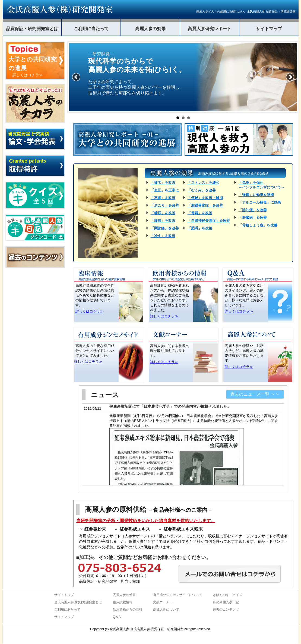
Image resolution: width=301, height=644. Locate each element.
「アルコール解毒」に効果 (260, 202)
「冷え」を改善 (163, 236)
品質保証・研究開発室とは (32, 29)
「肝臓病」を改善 (253, 218)
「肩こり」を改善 (165, 205)
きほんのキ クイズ (227, 595)
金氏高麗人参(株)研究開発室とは (78, 602)
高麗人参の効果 (150, 29)
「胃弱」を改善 (200, 213)
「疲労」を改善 (163, 183)
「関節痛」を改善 (165, 228)
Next (290, 77)
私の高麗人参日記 (226, 602)
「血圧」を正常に (165, 190)
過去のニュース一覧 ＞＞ (255, 394)
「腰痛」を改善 (163, 221)
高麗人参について (166, 610)
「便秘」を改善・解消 (205, 198)
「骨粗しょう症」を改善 (258, 225)
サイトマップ (269, 29)
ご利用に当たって (91, 29)
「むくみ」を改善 (202, 190)
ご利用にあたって (67, 610)
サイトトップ (64, 595)
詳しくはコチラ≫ (90, 311)
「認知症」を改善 (253, 210)
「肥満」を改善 (200, 228)
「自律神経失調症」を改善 (209, 221)
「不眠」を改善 (163, 198)
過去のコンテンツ (226, 610)
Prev (76, 77)
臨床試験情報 (123, 602)
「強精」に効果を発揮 (256, 195)
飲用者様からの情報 (128, 610)
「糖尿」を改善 (163, 213)
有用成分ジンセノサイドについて (178, 595)
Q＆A (117, 617)
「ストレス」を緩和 (203, 183)
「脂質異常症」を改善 (205, 205)
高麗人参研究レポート (210, 29)
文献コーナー (163, 602)
